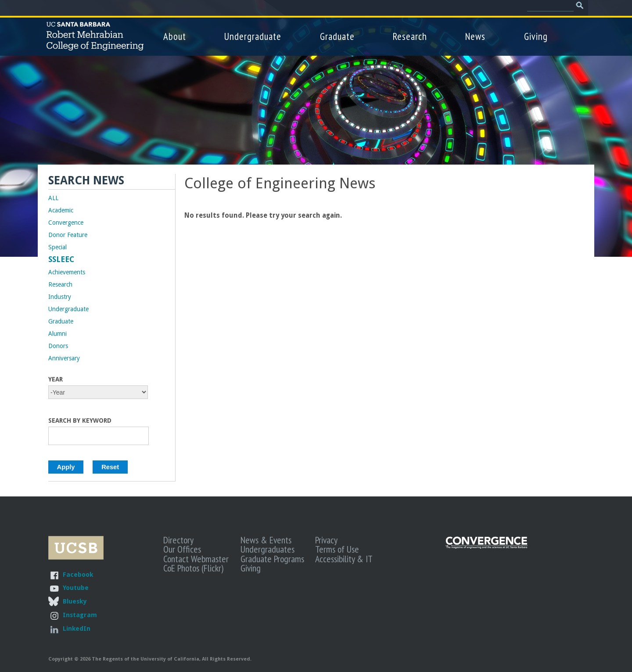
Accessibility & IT (344, 559)
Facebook (78, 574)
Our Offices (182, 549)
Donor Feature (68, 235)
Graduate (337, 36)
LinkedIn (77, 628)
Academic (61, 210)
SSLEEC (61, 259)
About (175, 36)
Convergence (66, 223)
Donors (58, 346)
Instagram (80, 615)
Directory (178, 540)
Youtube (76, 588)
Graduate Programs (272, 559)
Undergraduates (268, 549)
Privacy (326, 540)
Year (56, 379)
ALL (53, 198)
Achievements (67, 272)
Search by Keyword (80, 420)
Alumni (57, 334)
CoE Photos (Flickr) (193, 568)
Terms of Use (337, 549)
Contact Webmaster (196, 559)
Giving (536, 36)
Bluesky (75, 601)
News (475, 36)
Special (57, 247)
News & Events (266, 540)
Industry (60, 297)
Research (410, 36)
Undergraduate (253, 36)
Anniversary (64, 358)
